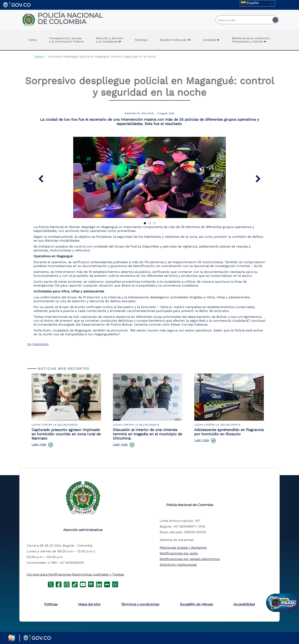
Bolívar (147, 113)
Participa (141, 40)
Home (33, 40)
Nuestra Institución (173, 40)
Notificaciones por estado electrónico (190, 559)
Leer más (39, 444)
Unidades (210, 40)
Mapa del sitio (89, 604)
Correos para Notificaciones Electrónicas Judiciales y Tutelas (75, 574)
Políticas (51, 604)
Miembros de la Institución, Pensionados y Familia (251, 40)
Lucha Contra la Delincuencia (55, 425)
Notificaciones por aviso (179, 553)
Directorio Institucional (178, 565)
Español (250, 3)
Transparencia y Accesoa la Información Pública (66, 40)
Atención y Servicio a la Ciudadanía (109, 40)
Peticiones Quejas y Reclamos (183, 548)
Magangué (132, 113)
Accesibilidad (244, 604)
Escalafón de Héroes (196, 604)
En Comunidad (38, 344)
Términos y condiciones (140, 604)
